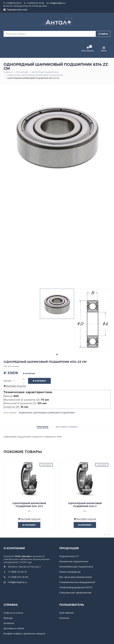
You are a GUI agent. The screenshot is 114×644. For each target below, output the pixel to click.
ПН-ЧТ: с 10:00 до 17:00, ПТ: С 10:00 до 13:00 (25, 6)
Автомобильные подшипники (76, 567)
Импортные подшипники (45, 72)
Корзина (64, 618)
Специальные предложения (75, 593)
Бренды (8, 618)
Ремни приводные (70, 572)
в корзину (27, 525)
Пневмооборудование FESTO (76, 587)
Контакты (9, 623)
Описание (42, 427)
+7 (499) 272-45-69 (34, 3)
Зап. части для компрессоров (75, 577)
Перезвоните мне (15, 10)
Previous (105, 535)
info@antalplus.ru (56, 3)
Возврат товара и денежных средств (24, 634)
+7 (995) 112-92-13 (12, 3)
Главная (8, 72)
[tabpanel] (57, 304)
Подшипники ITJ (69, 556)
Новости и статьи (13, 613)
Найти (103, 34)
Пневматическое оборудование (77, 582)
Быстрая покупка (15, 386)
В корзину (37, 381)
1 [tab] (57, 355)
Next (109, 535)
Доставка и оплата (67, 427)
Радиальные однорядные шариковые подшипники (35, 75)
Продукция (22, 72)
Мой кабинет (67, 613)
